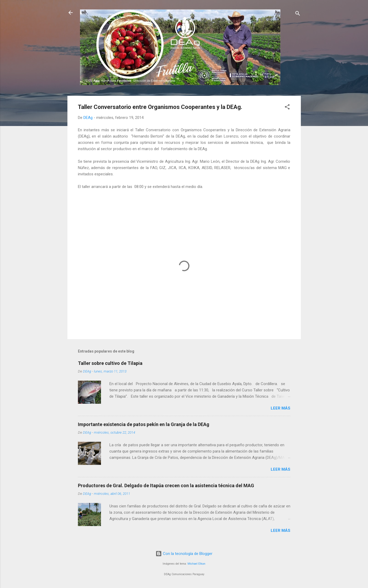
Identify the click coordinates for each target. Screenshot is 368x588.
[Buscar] (298, 14)
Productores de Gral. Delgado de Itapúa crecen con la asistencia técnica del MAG (166, 485)
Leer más (281, 408)
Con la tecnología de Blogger (184, 554)
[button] (287, 108)
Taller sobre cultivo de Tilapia (110, 363)
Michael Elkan (196, 564)
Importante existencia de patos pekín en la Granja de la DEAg (144, 424)
